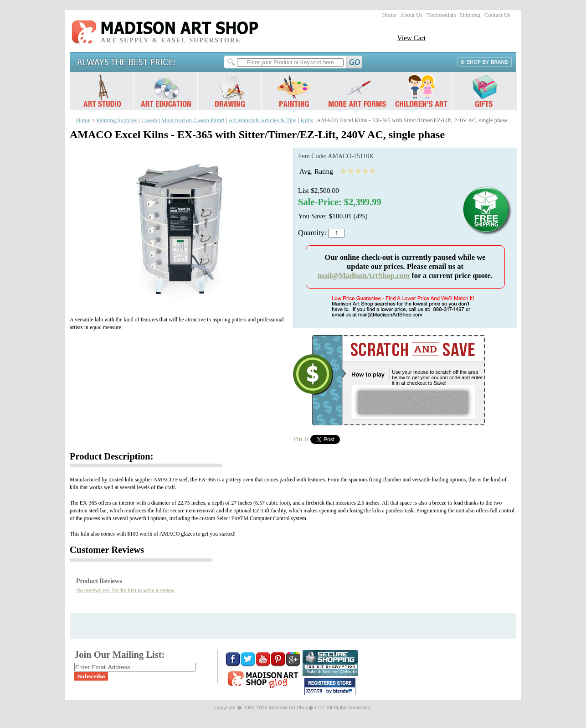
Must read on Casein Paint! (193, 120)
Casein (149, 120)
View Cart (411, 38)
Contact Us (497, 15)
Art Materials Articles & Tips (262, 120)
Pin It (301, 439)
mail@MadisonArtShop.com (364, 276)
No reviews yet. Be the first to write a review (125, 590)
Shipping (470, 15)
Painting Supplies (117, 120)
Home (389, 15)
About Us (411, 15)
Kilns (307, 120)
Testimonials (441, 15)
